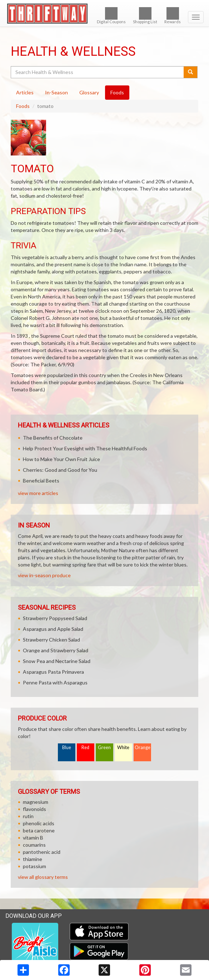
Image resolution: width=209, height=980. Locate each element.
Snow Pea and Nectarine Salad (57, 661)
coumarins (34, 845)
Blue (67, 748)
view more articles (38, 493)
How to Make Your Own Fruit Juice (61, 459)
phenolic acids (39, 823)
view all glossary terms (43, 877)
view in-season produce (44, 575)
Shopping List (145, 16)
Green (104, 748)
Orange (143, 748)
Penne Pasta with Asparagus (55, 682)
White (123, 748)
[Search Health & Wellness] (98, 72)
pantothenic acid (42, 852)
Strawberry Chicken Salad (51, 640)
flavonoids (34, 809)
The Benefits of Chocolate (53, 438)
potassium (34, 866)
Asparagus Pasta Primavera (53, 672)
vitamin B (33, 838)
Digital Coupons (111, 16)
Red (85, 748)
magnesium (36, 802)
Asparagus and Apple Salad (53, 629)
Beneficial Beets (41, 481)
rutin (28, 816)
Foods (23, 106)
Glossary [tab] (89, 92)
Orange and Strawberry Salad (56, 650)
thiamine (33, 859)
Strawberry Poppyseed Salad (55, 618)
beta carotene (39, 830)
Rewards (173, 16)
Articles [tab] (25, 92)
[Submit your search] (191, 72)
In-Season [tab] (56, 92)
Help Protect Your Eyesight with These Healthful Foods (85, 448)
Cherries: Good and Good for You (60, 470)
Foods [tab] (117, 92)
